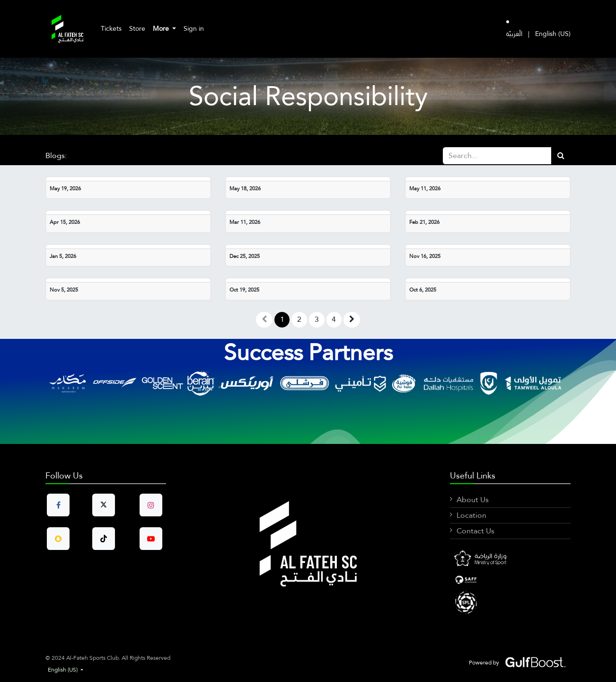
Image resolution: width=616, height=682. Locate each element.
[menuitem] (111, 29)
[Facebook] (510, 559)
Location (471, 515)
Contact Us (475, 531)
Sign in (194, 28)
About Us (473, 500)
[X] (510, 602)
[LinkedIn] (510, 580)
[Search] (561, 156)
